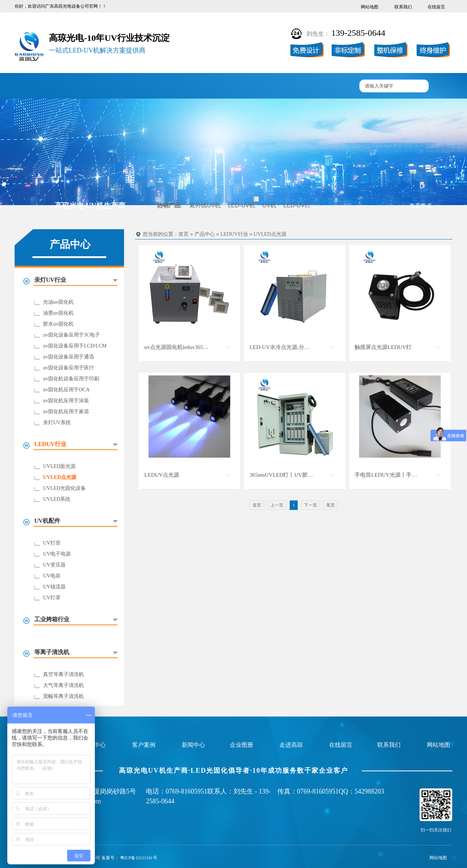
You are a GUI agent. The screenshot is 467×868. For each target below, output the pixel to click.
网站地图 (370, 7)
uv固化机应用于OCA (66, 390)
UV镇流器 (54, 587)
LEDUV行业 (234, 234)
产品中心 (121, 86)
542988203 (369, 791)
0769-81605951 (186, 791)
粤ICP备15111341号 (139, 858)
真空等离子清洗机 (63, 674)
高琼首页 (36, 86)
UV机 (269, 205)
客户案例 (164, 86)
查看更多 (421, 206)
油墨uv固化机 (58, 313)
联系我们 (403, 7)
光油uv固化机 (58, 302)
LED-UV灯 (297, 205)
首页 (184, 234)
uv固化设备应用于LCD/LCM (75, 346)
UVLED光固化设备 (64, 488)
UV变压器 (54, 565)
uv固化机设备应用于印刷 (71, 379)
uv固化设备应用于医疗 (69, 368)
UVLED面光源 (59, 466)
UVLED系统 (57, 499)
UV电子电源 (57, 554)
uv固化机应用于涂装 (66, 401)
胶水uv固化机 (58, 324)
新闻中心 (250, 86)
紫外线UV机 (205, 205)
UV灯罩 (52, 598)
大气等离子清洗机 (63, 685)
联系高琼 (335, 86)
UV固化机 (78, 86)
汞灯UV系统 (57, 423)
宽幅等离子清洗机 (63, 696)
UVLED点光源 (60, 477)
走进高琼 (292, 86)
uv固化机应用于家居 (66, 412)
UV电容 (52, 576)
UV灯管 (52, 543)
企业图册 (207, 86)
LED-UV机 (241, 205)
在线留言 (436, 7)
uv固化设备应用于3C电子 (72, 335)
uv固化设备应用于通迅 (69, 357)
